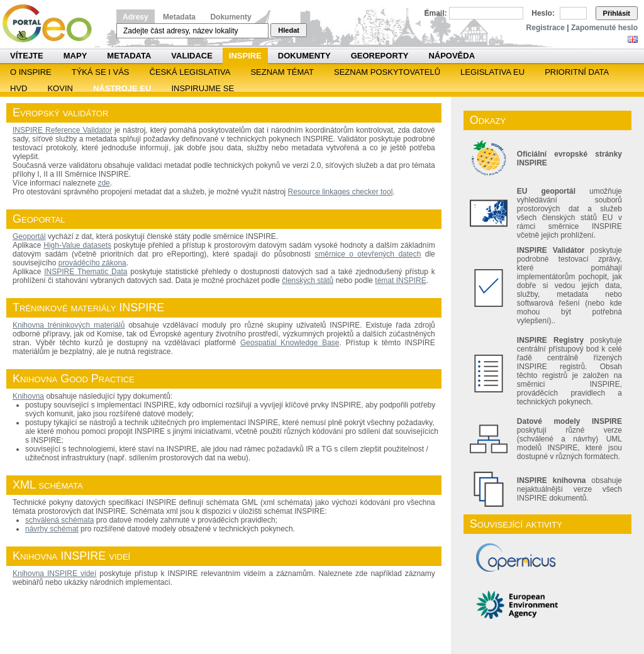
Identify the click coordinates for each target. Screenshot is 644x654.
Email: (436, 13)
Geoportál (29, 236)
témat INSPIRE (400, 280)
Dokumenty (230, 17)
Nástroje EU (122, 88)
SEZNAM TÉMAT (282, 72)
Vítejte (27, 56)
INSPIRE (245, 56)
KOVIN (60, 88)
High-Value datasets (77, 245)
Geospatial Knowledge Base (290, 343)
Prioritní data (577, 72)
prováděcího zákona (92, 263)
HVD (19, 88)
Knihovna (28, 396)
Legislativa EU (492, 72)
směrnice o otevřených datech (368, 254)
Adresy (136, 17)
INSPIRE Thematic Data (86, 272)
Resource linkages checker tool (341, 192)
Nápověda (452, 56)
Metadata (179, 17)
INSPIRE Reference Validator (62, 130)
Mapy (75, 56)
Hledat (289, 30)
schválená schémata (59, 520)
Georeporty (380, 56)
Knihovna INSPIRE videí (54, 574)
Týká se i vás (101, 72)
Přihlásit (617, 13)
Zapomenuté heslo (604, 28)
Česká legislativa (190, 72)
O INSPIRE (31, 72)
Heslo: (543, 13)
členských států (308, 280)
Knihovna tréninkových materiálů (69, 325)
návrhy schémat (52, 529)
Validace (192, 56)
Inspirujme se (203, 88)
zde (103, 183)
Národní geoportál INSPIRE (52, 24)
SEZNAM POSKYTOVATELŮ (387, 72)
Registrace (546, 28)
